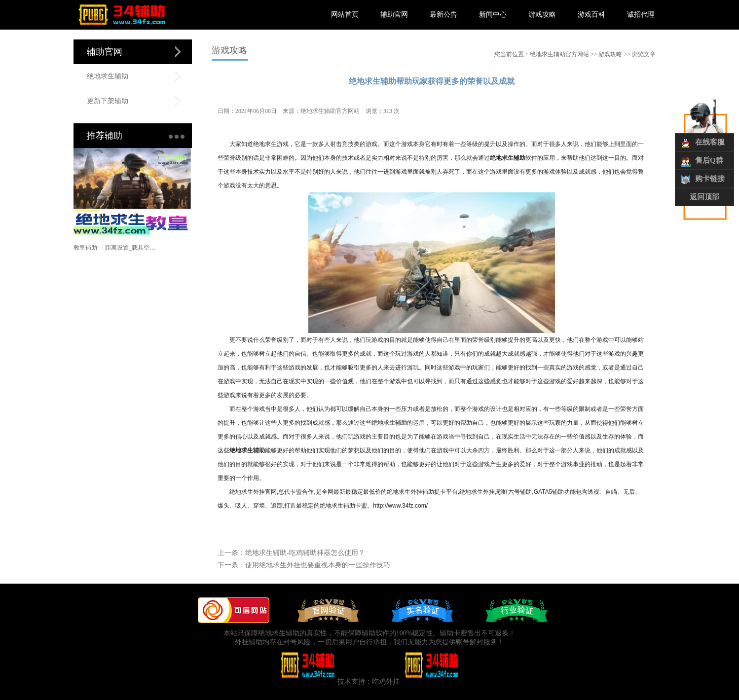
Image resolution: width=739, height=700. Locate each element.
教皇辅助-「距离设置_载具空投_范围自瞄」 (116, 248)
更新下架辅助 (108, 101)
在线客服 (710, 142)
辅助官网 (394, 15)
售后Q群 (709, 160)
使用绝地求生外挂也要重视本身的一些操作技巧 (318, 565)
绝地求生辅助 (108, 76)
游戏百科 (591, 15)
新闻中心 (493, 15)
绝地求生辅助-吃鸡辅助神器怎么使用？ (305, 553)
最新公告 (443, 15)
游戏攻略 (542, 15)
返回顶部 (704, 197)
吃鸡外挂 (386, 682)
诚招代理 (641, 15)
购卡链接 (710, 179)
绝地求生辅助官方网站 (559, 54)
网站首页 (345, 15)
